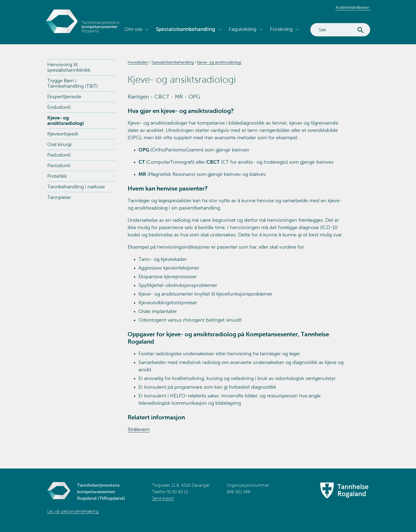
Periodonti (59, 166)
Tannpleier (59, 197)
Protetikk (57, 176)
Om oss (133, 29)
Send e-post (163, 498)
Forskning (281, 29)
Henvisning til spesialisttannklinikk (69, 67)
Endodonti (59, 107)
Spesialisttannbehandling (185, 29)
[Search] (340, 30)
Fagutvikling (242, 29)
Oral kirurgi (59, 144)
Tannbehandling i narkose (76, 187)
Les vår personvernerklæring (73, 511)
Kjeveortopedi (63, 134)
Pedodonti (59, 155)
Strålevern (139, 429)
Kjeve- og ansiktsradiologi (66, 121)
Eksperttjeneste (64, 97)
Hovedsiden (138, 62)
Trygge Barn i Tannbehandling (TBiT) (73, 83)
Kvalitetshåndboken (353, 7)
